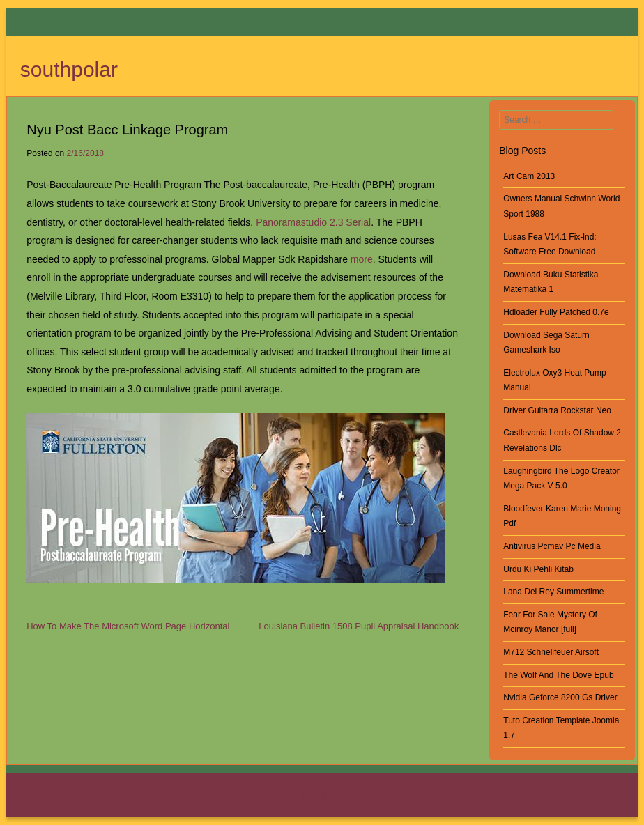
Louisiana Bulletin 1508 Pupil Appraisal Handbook (359, 626)
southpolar (69, 69)
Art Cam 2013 (529, 176)
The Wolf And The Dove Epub (558, 675)
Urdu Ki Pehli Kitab (538, 569)
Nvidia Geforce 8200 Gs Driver (560, 697)
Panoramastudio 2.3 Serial (313, 222)
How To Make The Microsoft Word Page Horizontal (128, 626)
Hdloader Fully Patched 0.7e (556, 312)
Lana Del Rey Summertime (553, 592)
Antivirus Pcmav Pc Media (552, 546)
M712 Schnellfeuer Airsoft (551, 652)
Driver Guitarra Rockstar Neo (557, 410)
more (362, 259)
